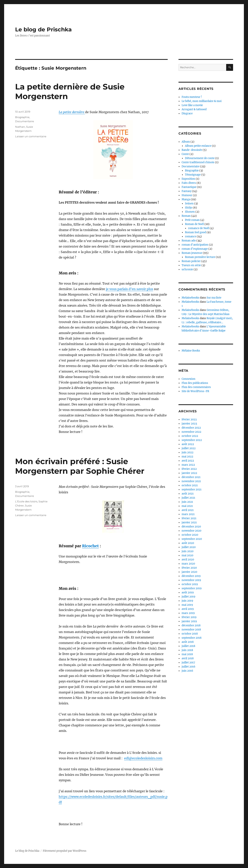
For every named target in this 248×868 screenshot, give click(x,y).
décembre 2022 (191, 428)
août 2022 (188, 444)
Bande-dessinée (192, 150)
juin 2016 (187, 671)
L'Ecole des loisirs (26, 501)
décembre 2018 (191, 625)
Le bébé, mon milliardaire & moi (202, 101)
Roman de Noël (194, 224)
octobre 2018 (190, 634)
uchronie (187, 269)
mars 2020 (188, 564)
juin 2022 (188, 452)
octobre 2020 (190, 535)
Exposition (188, 179)
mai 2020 (187, 555)
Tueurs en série (191, 265)
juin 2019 (187, 601)
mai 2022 (187, 457)
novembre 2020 (191, 531)
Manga (186, 199)
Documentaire (25, 121)
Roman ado (189, 241)
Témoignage (193, 175)
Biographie (22, 117)
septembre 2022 (192, 440)
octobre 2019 (190, 584)
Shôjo (189, 208)
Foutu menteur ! (192, 97)
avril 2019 (188, 609)
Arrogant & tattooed (194, 109)
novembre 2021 (191, 481)
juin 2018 (187, 650)
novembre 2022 (191, 432)
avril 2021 (188, 510)
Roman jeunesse (192, 253)
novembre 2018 (191, 630)
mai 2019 (187, 605)
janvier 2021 (189, 522)
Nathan (20, 127)
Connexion (189, 379)
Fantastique (189, 187)
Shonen (190, 212)
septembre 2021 (192, 490)
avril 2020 (188, 560)
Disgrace (187, 113)
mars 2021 (188, 514)
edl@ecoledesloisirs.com (143, 758)
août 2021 (188, 494)
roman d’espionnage (195, 249)
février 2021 (189, 518)
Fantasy (187, 191)
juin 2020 (188, 551)
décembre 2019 (191, 576)
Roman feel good (195, 232)
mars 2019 (188, 613)
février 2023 (189, 419)
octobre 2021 (190, 485)
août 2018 (188, 642)
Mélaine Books (191, 351)
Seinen (189, 204)
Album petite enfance (198, 146)
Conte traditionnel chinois (198, 162)
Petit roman (192, 220)
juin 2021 (187, 502)
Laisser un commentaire (31, 136)
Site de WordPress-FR (195, 391)
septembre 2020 (192, 539)
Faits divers (189, 183)
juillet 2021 (188, 498)
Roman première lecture (200, 257)
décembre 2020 (191, 527)
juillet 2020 (189, 547)
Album (186, 142)
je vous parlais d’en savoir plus (129, 289)
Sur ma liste (214, 298)
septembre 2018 (192, 638)
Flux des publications (195, 383)
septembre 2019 (192, 588)
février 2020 (189, 568)
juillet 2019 (189, 597)
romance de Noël (199, 228)
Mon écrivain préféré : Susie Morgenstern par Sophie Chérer (80, 466)
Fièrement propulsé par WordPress (65, 851)
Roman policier (191, 261)
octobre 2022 (190, 436)
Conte (185, 154)
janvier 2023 (189, 424)
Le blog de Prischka (43, 29)
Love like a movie (192, 105)
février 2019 (189, 617)
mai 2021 (187, 506)
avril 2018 (188, 658)
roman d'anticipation (195, 245)
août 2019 (188, 592)
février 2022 (189, 469)
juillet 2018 (188, 646)
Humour (187, 195)
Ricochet (90, 546)
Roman (186, 216)
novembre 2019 (191, 580)
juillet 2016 (189, 667)
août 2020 (188, 543)
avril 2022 (188, 461)
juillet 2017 (188, 663)
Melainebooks (190, 298)
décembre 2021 (191, 477)
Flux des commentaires (196, 387)
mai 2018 (187, 654)
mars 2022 (188, 465)
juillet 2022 (189, 448)
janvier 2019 (189, 621)
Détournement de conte (200, 158)
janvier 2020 (189, 572)
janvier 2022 (189, 473)
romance (191, 236)
